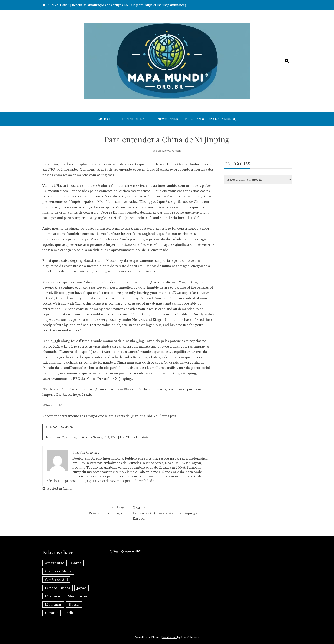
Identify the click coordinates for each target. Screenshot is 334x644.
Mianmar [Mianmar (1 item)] (53, 596)
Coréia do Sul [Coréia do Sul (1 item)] (56, 580)
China (68, 489)
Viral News (169, 637)
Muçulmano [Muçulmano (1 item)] (78, 596)
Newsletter (168, 119)
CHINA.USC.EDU (60, 427)
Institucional (134, 119)
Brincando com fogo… (85, 510)
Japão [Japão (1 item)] (82, 588)
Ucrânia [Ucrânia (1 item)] (52, 613)
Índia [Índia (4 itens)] (70, 613)
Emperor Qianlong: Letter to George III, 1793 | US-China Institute (97, 437)
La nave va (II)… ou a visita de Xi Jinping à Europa (171, 512)
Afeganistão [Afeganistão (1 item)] (55, 563)
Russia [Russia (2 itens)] (74, 604)
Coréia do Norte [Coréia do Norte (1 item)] (58, 571)
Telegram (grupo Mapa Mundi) (210, 119)
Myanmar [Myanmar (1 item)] (53, 604)
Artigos (105, 119)
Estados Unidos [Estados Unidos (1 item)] (58, 588)
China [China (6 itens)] (76, 563)
